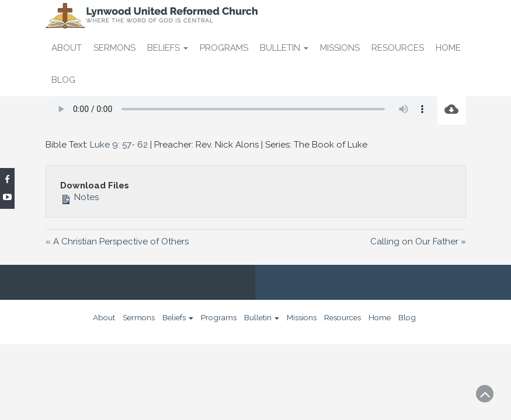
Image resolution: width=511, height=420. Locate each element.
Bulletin (284, 48)
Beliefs (168, 48)
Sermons (114, 48)
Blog (63, 80)
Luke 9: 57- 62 (119, 145)
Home (448, 48)
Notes (79, 197)
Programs (224, 48)
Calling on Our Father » (418, 242)
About (67, 48)
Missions (340, 48)
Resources (398, 48)
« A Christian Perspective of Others (117, 242)
